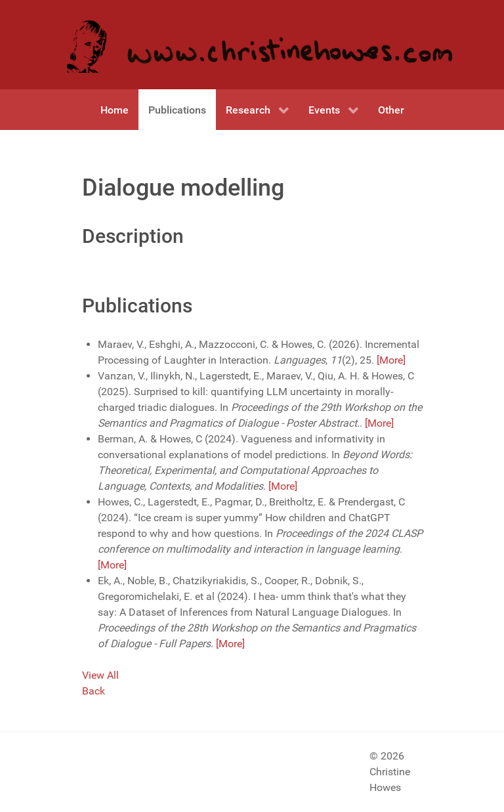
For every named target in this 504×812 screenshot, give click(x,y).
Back (94, 691)
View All (100, 675)
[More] (391, 360)
